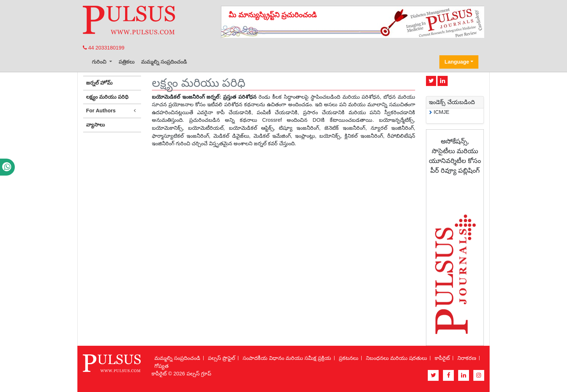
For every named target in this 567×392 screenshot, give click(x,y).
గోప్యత (161, 366)
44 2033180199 (104, 48)
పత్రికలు (127, 62)
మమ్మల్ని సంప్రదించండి (164, 62)
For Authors (112, 111)
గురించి (100, 62)
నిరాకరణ (467, 358)
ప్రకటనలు (349, 358)
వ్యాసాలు (95, 125)
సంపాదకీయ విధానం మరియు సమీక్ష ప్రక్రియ (287, 358)
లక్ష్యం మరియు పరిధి (107, 97)
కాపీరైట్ (442, 358)
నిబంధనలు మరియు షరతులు (397, 358)
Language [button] (457, 62)
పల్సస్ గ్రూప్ (199, 374)
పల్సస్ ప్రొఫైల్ (221, 358)
